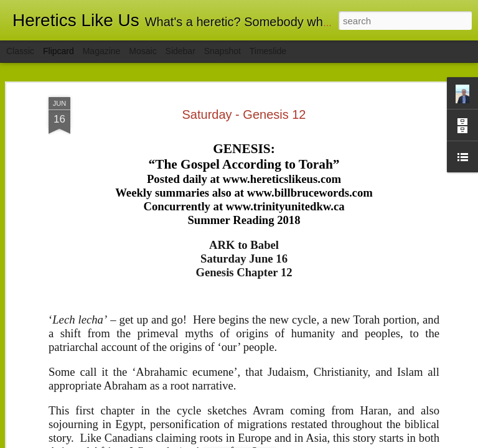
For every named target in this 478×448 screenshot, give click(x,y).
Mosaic (143, 51)
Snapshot (223, 51)
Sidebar (180, 51)
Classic (20, 51)
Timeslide (268, 51)
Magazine (102, 51)
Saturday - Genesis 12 (244, 114)
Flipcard (59, 51)
